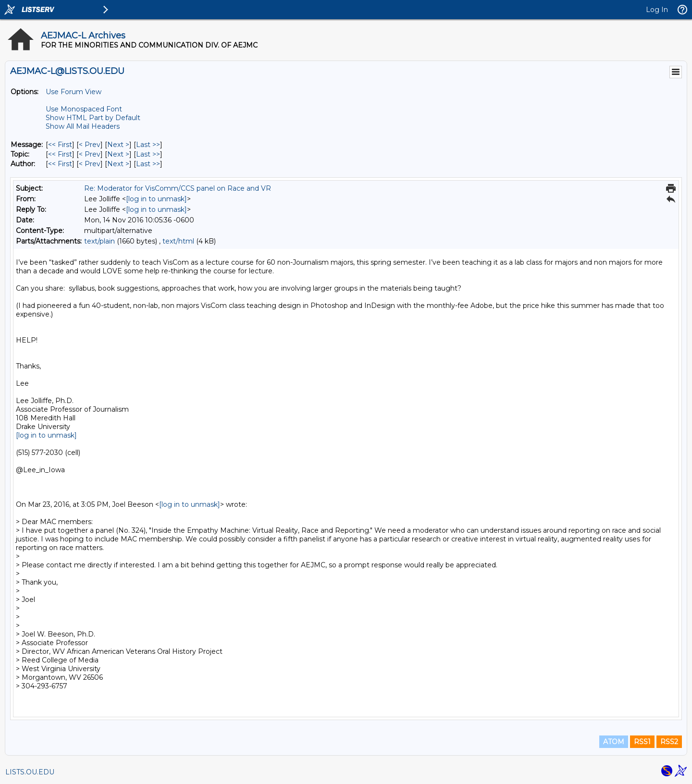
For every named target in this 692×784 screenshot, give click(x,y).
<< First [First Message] (60, 145)
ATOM (614, 742)
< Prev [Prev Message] (90, 145)
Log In (657, 10)
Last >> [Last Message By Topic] (148, 154)
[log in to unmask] (156, 199)
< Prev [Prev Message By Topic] (90, 154)
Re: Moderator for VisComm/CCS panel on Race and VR (178, 188)
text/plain (99, 241)
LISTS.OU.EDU (30, 772)
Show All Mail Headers (83, 126)
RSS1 (642, 742)
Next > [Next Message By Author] (118, 164)
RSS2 (669, 742)
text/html (178, 241)
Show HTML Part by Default (93, 118)
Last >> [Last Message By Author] (148, 164)
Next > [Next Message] (118, 145)
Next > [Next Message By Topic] (118, 154)
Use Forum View (74, 92)
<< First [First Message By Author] (60, 164)
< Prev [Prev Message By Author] (90, 164)
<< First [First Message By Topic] (60, 154)
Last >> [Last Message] (148, 145)
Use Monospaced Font (84, 109)
